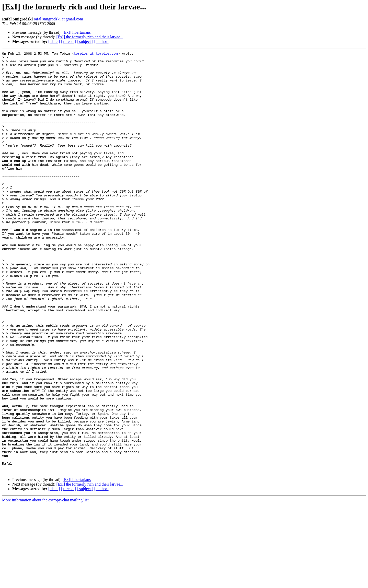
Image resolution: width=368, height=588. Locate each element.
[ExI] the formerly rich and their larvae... (90, 37)
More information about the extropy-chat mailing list (45, 584)
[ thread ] (68, 42)
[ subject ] (85, 42)
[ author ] (102, 42)
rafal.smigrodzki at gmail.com (58, 19)
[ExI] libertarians (77, 32)
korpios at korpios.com (96, 54)
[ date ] (54, 42)
